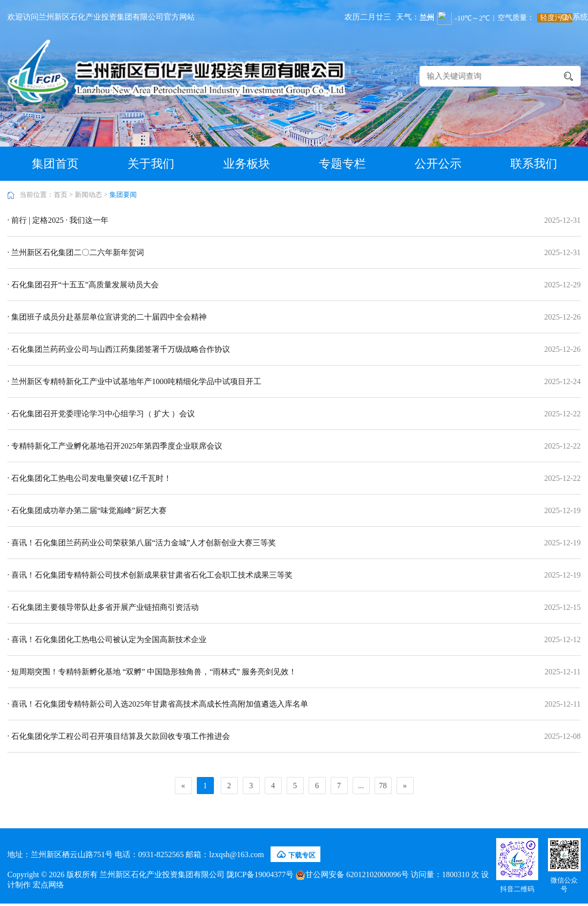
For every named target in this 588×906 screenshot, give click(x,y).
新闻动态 (88, 195)
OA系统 (575, 17)
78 (383, 786)
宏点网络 (48, 885)
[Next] (405, 786)
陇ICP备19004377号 (260, 874)
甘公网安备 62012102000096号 (352, 874)
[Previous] (183, 786)
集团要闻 (123, 195)
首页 (61, 195)
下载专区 (295, 855)
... (361, 786)
